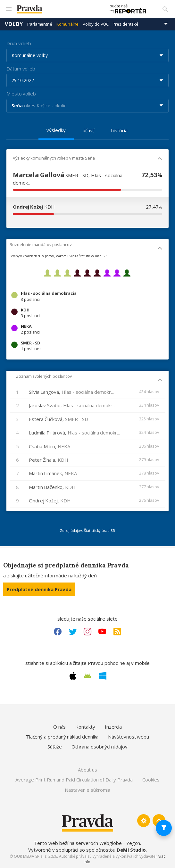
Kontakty (85, 727)
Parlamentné (40, 24)
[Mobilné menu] (8, 9)
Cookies (151, 780)
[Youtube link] (102, 632)
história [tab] (119, 130)
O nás (60, 727)
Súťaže (55, 747)
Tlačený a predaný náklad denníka (62, 737)
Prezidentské (125, 24)
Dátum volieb (21, 69)
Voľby (14, 24)
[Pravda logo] (58, 9)
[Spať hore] (159, 821)
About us (88, 770)
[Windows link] (103, 676)
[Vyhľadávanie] (165, 9)
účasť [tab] (88, 130)
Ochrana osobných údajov (100, 747)
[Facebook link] (58, 632)
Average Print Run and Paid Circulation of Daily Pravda (74, 780)
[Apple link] (73, 676)
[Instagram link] (88, 632)
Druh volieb (19, 43)
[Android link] (88, 676)
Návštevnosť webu (129, 737)
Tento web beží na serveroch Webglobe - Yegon (87, 843)
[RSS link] (117, 632)
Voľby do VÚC (96, 24)
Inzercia (113, 727)
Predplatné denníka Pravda (39, 589)
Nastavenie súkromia (88, 790)
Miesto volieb (21, 94)
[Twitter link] (73, 632)
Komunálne (67, 24)
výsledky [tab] (56, 130)
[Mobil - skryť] (160, 159)
